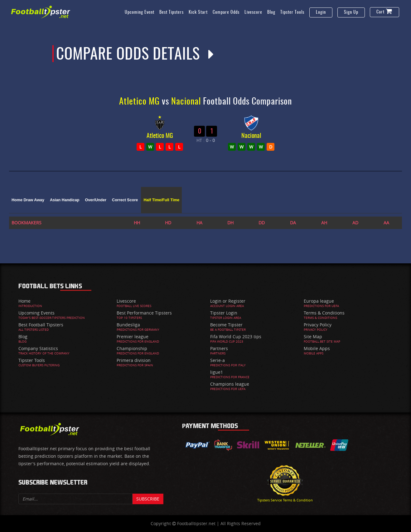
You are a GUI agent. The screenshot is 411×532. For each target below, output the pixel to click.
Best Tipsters (172, 12)
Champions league (230, 384)
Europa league (319, 301)
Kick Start (198, 12)
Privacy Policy (318, 325)
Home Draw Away (28, 200)
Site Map (313, 337)
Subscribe (148, 499)
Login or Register (228, 301)
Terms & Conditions (324, 313)
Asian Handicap (65, 200)
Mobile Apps (317, 348)
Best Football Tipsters (41, 325)
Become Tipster (226, 325)
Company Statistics (38, 348)
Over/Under (96, 200)
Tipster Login (224, 313)
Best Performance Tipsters (144, 313)
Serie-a (218, 360)
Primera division (134, 360)
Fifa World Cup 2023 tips (236, 337)
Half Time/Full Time (161, 200)
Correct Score (125, 200)
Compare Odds (226, 12)
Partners (219, 348)
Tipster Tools (292, 12)
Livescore (253, 12)
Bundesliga (128, 325)
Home (24, 301)
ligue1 (217, 372)
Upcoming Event (140, 12)
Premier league (133, 337)
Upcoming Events (36, 313)
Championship (132, 348)
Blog (271, 12)
